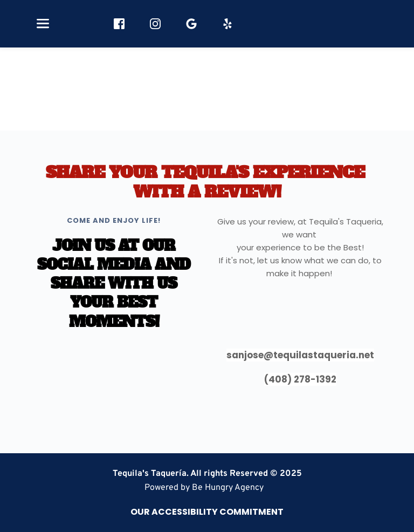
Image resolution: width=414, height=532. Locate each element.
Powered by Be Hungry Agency (204, 488)
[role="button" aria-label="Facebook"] (119, 24)
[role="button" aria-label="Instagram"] (155, 24)
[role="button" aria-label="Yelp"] (227, 24)
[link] (204, 488)
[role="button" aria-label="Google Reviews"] (191, 24)
